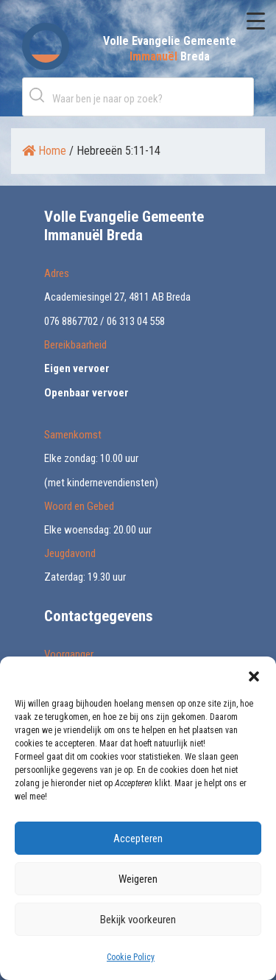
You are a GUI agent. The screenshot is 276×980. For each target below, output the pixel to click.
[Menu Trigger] (256, 20)
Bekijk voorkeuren (138, 920)
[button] (254, 675)
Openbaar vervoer (86, 393)
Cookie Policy (131, 957)
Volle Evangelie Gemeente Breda (170, 49)
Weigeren (138, 879)
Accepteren (138, 839)
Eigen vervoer (77, 368)
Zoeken (40, 95)
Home (44, 151)
